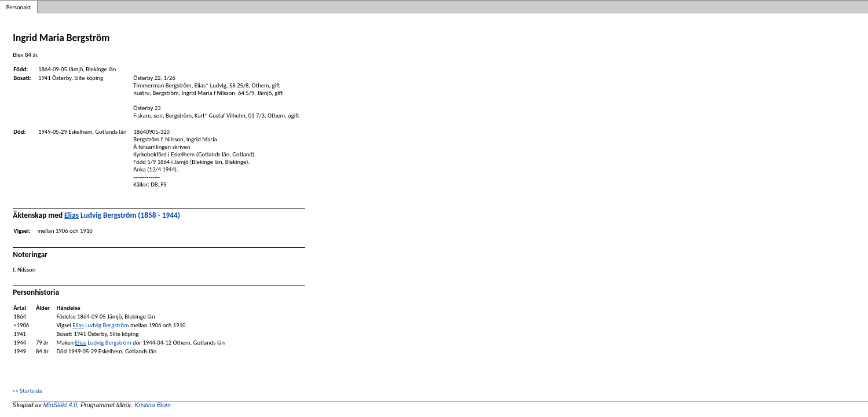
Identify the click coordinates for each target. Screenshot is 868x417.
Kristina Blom (153, 405)
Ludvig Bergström (100, 325)
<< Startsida (27, 391)
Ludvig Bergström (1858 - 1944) (122, 215)
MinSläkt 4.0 (61, 405)
